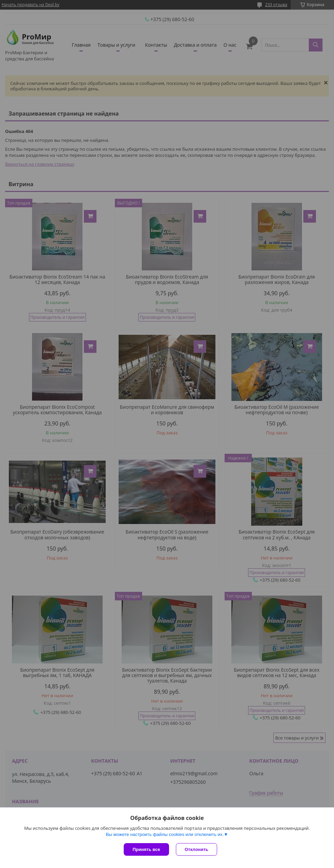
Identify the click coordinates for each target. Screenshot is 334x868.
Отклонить (196, 849)
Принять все (146, 849)
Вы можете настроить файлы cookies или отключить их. (165, 834)
